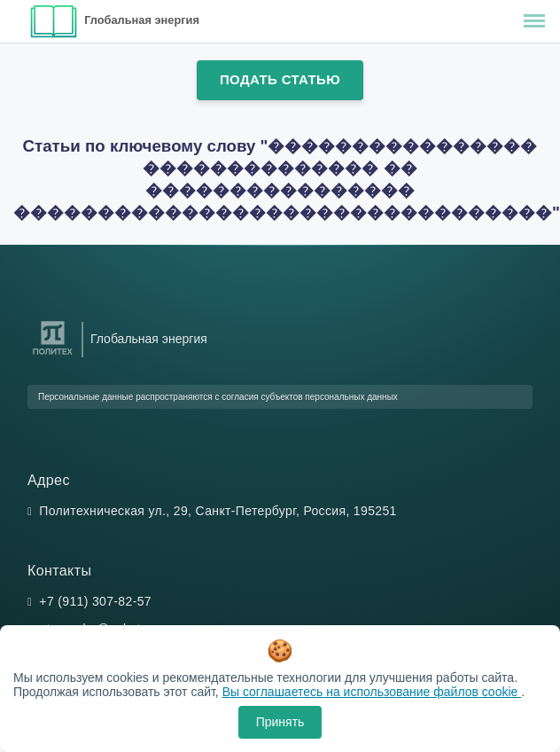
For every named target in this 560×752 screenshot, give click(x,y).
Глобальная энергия (142, 20)
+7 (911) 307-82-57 (95, 601)
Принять (280, 722)
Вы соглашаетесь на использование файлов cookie (372, 692)
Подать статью (280, 79)
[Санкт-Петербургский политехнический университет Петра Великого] (53, 355)
